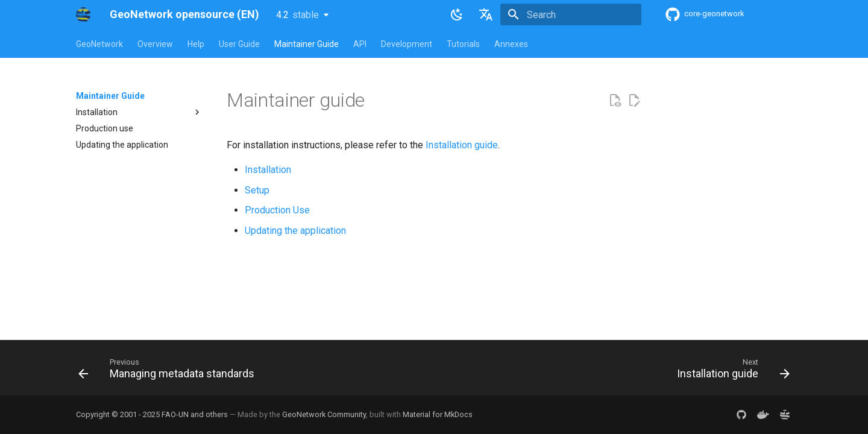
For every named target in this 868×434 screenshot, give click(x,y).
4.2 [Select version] (297, 15)
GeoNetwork (99, 44)
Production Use (277, 210)
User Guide (239, 44)
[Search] (571, 14)
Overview (155, 44)
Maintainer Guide (307, 44)
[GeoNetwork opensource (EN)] (83, 14)
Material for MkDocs (438, 414)
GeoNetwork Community (324, 414)
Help (196, 44)
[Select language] (486, 14)
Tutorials (463, 44)
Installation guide (462, 145)
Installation (268, 170)
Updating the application (295, 231)
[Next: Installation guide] (730, 371)
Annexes (511, 44)
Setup (257, 190)
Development (407, 44)
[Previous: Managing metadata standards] (170, 371)
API (360, 44)
